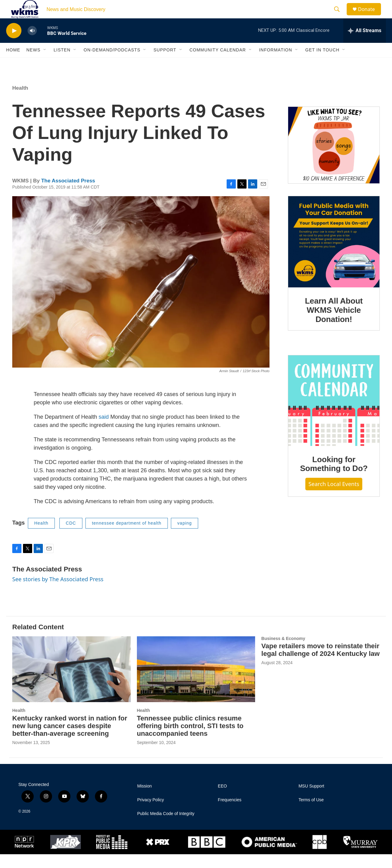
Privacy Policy (151, 814)
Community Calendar (218, 64)
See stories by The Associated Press (58, 593)
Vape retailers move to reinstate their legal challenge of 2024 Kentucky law (320, 664)
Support (165, 64)
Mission (144, 800)
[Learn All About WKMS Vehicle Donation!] (334, 256)
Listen (62, 64)
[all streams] (365, 44)
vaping (185, 537)
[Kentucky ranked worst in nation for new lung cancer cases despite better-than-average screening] (72, 683)
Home (13, 64)
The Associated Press (68, 195)
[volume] (32, 45)
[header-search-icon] (340, 16)
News (33, 64)
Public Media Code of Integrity (166, 827)
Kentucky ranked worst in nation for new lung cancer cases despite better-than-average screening (70, 740)
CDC (71, 537)
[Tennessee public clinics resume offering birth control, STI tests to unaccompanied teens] (196, 683)
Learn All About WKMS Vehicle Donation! (334, 324)
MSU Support (311, 800)
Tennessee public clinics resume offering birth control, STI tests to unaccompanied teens (190, 740)
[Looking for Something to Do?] (334, 414)
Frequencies (230, 814)
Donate (370, 16)
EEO (222, 800)
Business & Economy (283, 652)
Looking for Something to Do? (334, 478)
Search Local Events (334, 498)
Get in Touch (322, 64)
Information (276, 64)
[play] (14, 45)
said (104, 431)
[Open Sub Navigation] (45, 64)
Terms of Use (311, 814)
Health (20, 102)
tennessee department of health (127, 537)
